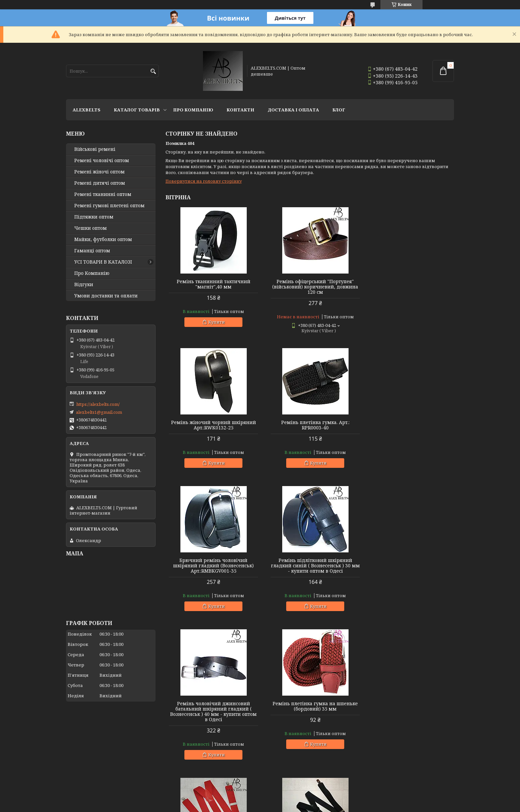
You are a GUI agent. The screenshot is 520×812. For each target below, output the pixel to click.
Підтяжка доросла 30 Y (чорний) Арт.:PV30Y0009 (212, 717)
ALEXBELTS (87, 110)
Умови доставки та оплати (106, 296)
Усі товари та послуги (423, 781)
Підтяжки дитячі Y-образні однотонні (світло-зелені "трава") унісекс (310, 719)
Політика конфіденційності (342, 806)
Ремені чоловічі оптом (102, 160)
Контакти (240, 110)
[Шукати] (153, 71)
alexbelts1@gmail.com (99, 412)
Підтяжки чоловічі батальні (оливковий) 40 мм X (408, 717)
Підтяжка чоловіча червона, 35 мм (408, 566)
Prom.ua (297, 800)
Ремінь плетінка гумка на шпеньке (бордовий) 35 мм (310, 568)
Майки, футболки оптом (103, 239)
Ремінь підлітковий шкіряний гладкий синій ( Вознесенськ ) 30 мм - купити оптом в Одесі (408, 428)
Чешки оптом (91, 228)
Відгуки (84, 284)
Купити (215, 322)
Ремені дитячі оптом (100, 183)
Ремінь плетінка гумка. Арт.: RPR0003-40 (212, 425)
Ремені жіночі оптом (99, 172)
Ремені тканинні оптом (103, 194)
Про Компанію (193, 110)
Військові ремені (95, 149)
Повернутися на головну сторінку (204, 181)
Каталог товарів (137, 110)
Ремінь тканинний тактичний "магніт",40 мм (212, 284)
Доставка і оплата (293, 110)
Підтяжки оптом (94, 217)
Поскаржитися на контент (279, 806)
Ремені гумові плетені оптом (109, 206)
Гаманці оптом (92, 251)
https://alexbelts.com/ (98, 404)
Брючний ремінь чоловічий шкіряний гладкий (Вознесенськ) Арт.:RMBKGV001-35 (310, 428)
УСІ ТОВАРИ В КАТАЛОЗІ (103, 262)
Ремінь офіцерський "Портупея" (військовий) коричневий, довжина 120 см (310, 287)
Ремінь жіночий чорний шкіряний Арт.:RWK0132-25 (408, 284)
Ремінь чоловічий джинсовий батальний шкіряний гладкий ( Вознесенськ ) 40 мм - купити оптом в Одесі (212, 574)
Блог (339, 110)
